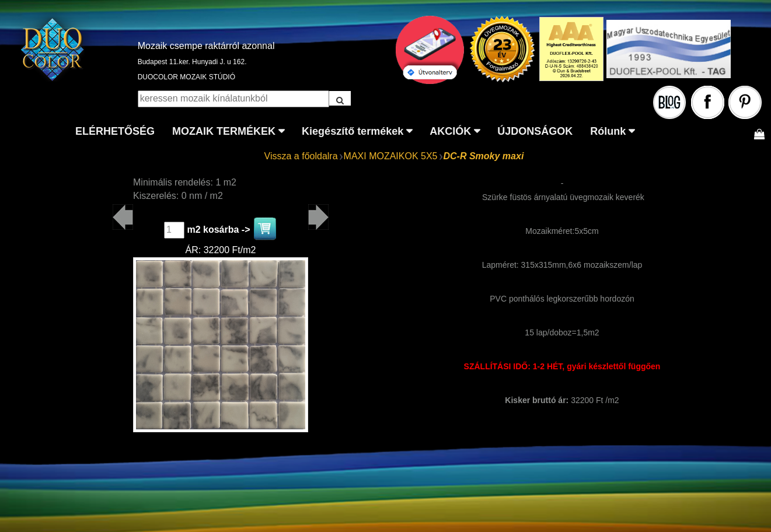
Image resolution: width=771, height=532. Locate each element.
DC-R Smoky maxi (484, 156)
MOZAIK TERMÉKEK (224, 131)
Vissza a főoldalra (301, 156)
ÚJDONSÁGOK (535, 131)
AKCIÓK (450, 131)
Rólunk (608, 131)
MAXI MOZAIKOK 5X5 (391, 156)
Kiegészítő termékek (353, 131)
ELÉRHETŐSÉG (115, 131)
